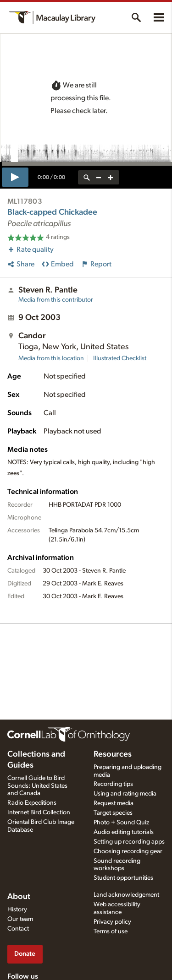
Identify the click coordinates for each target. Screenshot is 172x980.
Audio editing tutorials (124, 832)
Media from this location (51, 358)
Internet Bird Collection (39, 812)
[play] (15, 177)
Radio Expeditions (32, 803)
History (17, 910)
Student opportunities (123, 878)
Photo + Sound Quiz (121, 823)
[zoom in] (111, 177)
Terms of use (111, 931)
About (19, 897)
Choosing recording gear (128, 851)
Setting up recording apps (129, 842)
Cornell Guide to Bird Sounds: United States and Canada (37, 786)
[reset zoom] (87, 177)
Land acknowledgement (126, 895)
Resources (113, 754)
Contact (18, 929)
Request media (114, 803)
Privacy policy (112, 922)
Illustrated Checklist (120, 358)
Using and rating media (125, 794)
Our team (20, 919)
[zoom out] (99, 177)
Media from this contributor (56, 300)
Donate (25, 954)
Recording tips (113, 784)
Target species (113, 813)
